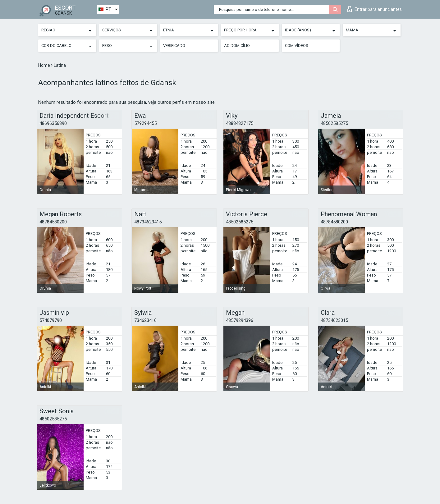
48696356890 (53, 123)
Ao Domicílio (237, 46)
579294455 (145, 123)
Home (45, 65)
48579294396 (240, 320)
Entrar (375, 9)
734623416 (145, 320)
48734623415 (148, 222)
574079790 (51, 320)
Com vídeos (297, 46)
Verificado (174, 46)
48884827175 (240, 123)
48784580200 (53, 222)
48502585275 (334, 123)
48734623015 (334, 320)
